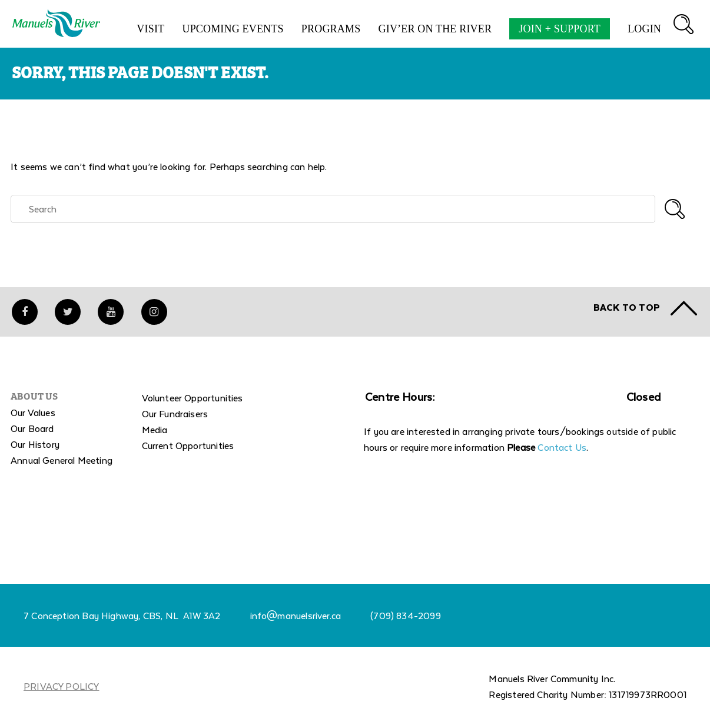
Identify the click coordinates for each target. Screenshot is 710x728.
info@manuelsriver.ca (296, 618)
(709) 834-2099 (406, 618)
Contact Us (562, 449)
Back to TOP (627, 309)
